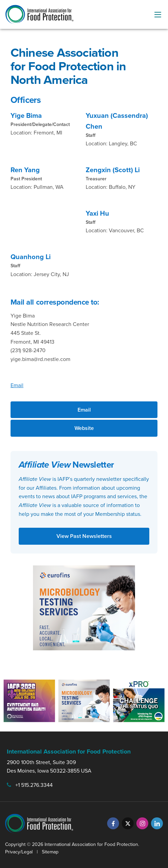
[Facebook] (113, 823)
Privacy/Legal (19, 852)
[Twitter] (128, 823)
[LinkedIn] (157, 823)
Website (84, 428)
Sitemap (50, 852)
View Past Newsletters (84, 536)
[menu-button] (158, 15)
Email (17, 385)
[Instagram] (142, 823)
